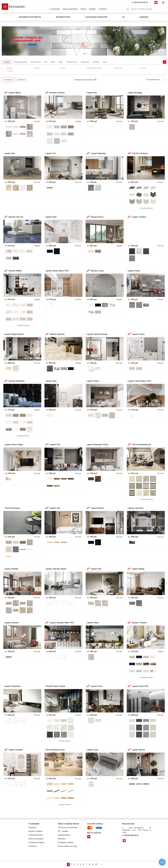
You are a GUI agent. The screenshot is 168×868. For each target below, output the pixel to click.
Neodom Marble (15, 271)
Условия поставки (36, 842)
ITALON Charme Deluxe (55, 686)
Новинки (144, 17)
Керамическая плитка (30, 17)
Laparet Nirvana (97, 508)
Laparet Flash (51, 217)
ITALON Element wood (55, 750)
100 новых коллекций (68, 827)
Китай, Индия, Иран (94, 68)
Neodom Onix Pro (16, 217)
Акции (83, 9)
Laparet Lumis (92, 750)
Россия (143, 68)
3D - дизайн (63, 831)
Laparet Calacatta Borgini (97, 334)
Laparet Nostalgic (135, 93)
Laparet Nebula (138, 569)
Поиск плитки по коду (67, 846)
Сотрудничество (36, 835)
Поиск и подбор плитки (68, 824)
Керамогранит (63, 17)
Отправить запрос (66, 842)
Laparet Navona (138, 750)
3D (123, 17)
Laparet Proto (97, 686)
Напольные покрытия (96, 17)
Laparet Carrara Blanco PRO (139, 381)
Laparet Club (55, 508)
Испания (37, 68)
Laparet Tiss (51, 153)
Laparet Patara (134, 271)
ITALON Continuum (140, 153)
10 (96, 864)
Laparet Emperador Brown (97, 445)
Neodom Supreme (57, 334)
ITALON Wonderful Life (141, 445)
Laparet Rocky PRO (140, 686)
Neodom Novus (97, 217)
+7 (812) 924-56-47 (140, 3)
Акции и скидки (35, 831)
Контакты (103, 9)
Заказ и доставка (70, 9)
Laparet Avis (92, 93)
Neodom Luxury (97, 271)
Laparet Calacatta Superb (56, 569)
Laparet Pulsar (93, 623)
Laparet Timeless (139, 217)
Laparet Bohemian (98, 153)
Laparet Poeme (138, 334)
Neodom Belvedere (17, 381)
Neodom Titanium (139, 623)
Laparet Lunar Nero (136, 508)
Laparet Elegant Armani (14, 334)
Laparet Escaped (16, 750)
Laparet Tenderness (13, 686)
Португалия (118, 68)
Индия (10, 68)
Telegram (156, 2)
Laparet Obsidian (11, 569)
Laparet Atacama (11, 623)
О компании (54, 9)
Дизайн (92, 9)
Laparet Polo (55, 445)
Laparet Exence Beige (13, 445)
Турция (10, 71)
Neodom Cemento (57, 93)
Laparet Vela (96, 569)
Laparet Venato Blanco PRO (57, 271)
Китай (63, 68)
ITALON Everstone (12, 508)
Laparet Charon (93, 381)
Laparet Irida (9, 153)
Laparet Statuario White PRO (62, 623)
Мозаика (62, 839)
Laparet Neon (51, 381)
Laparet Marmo (15, 93)
